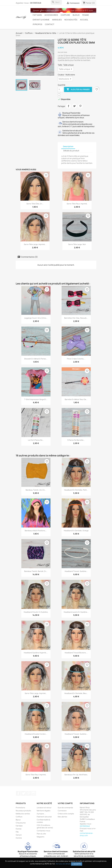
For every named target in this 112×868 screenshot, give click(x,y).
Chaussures (21, 823)
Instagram (34, 793)
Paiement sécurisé (44, 817)
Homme (19, 838)
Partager (68, 106)
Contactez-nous (43, 831)
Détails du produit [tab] (71, 151)
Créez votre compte (66, 814)
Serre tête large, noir (77, 244)
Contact (50, 24)
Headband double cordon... (36, 734)
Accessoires (51, 15)
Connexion (62, 811)
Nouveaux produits (23, 811)
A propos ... (41, 814)
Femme (86, 15)
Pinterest (80, 106)
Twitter (23, 793)
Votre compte (65, 803)
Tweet (74, 106)
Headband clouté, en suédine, (36, 612)
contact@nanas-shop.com (87, 834)
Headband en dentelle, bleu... (76, 693)
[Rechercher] (56, 2)
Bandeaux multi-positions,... (36, 531)
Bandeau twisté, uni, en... (36, 490)
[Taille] (66, 69)
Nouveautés (71, 20)
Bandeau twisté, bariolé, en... (36, 571)
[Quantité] (61, 89)
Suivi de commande (65, 808)
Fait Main (37, 15)
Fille (17, 832)
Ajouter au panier (78, 89)
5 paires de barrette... (76, 440)
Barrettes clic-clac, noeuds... (76, 318)
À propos (37, 24)
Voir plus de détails (63, 864)
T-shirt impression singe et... (36, 399)
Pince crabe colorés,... (76, 359)
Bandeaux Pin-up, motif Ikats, (76, 775)
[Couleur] (65, 79)
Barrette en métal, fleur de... (76, 399)
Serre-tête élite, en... (35, 204)
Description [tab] (68, 146)
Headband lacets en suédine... (76, 612)
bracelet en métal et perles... (36, 359)
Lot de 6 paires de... (36, 440)
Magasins (41, 837)
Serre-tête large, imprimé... (35, 244)
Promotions (20, 808)
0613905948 (36, 3)
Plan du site (41, 834)
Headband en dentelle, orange (76, 531)
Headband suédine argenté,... (36, 653)
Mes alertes (62, 817)
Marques (57, 20)
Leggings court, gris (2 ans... (36, 318)
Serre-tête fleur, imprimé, (77, 204)
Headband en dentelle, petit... (76, 490)
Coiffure (65, 15)
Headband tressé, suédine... (76, 571)
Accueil (84, 20)
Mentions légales (44, 811)
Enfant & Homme (41, 20)
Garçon (19, 835)
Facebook (18, 793)
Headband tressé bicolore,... (76, 653)
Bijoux (76, 15)
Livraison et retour (44, 808)
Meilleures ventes (23, 814)
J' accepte (77, 864)
